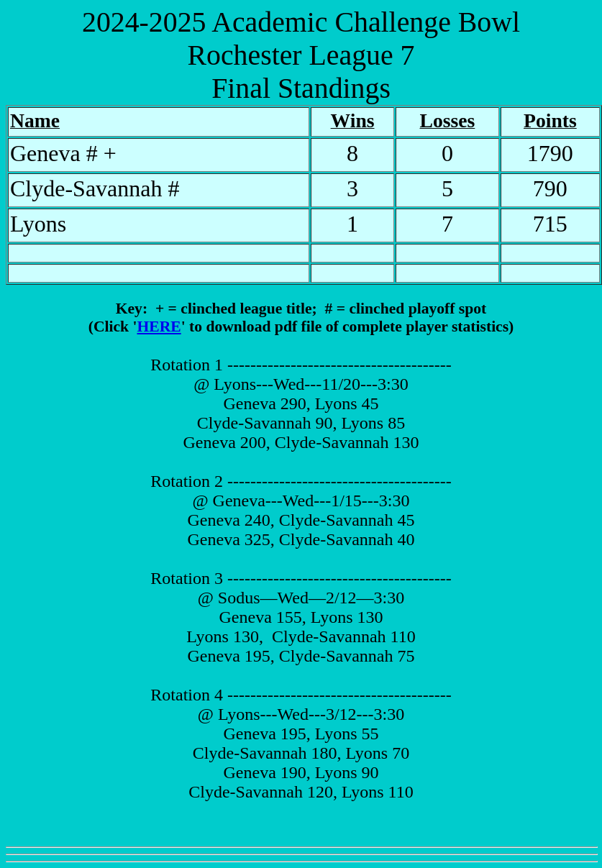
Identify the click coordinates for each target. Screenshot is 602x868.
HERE (159, 326)
